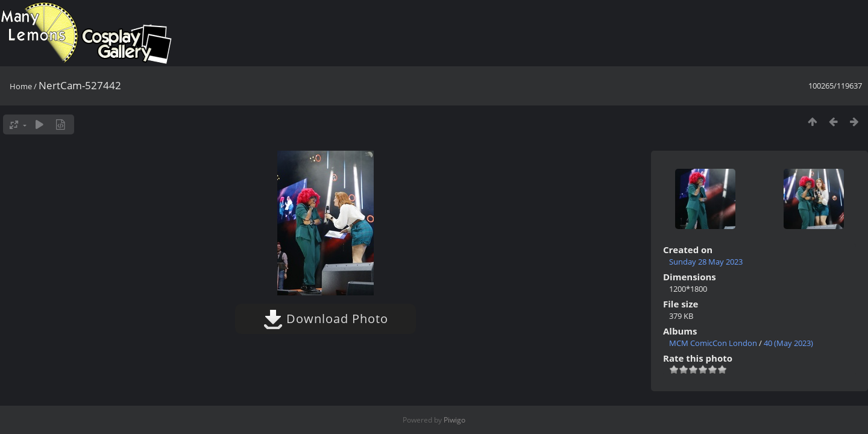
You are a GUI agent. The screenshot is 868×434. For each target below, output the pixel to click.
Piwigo (454, 420)
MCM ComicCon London (713, 343)
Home (21, 86)
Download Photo (326, 319)
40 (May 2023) (788, 343)
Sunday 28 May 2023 (706, 262)
